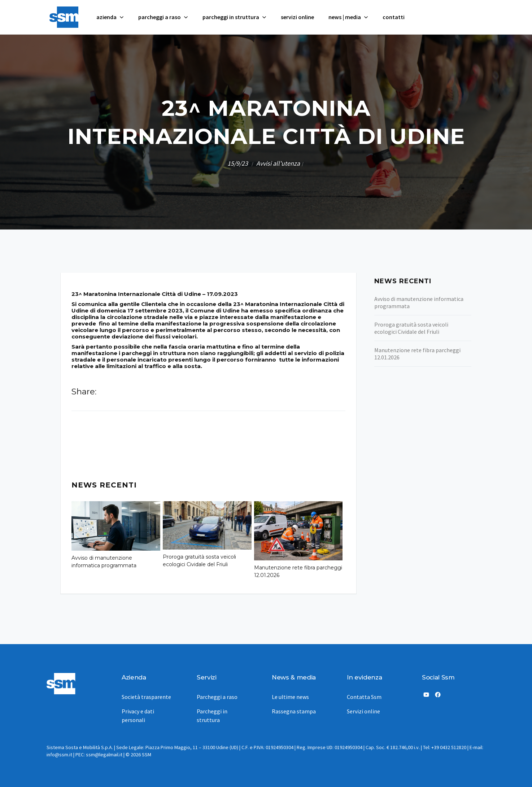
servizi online (297, 17)
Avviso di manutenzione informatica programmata (104, 562)
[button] (110, 17)
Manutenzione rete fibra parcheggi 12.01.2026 (298, 571)
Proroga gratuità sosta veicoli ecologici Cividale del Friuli (199, 561)
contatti (394, 17)
